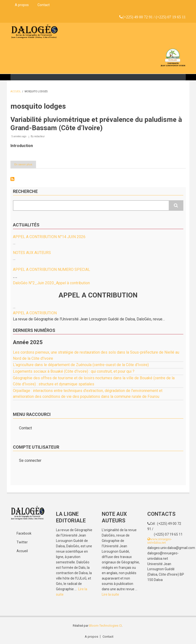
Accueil (16, 91)
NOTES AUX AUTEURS (32, 253)
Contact (44, 5)
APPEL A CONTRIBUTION (35, 313)
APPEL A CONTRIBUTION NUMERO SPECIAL (51, 269)
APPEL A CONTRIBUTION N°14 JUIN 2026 (49, 237)
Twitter (22, 542)
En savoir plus (25, 165)
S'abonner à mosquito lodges (12, 179)
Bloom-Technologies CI (105, 626)
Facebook (24, 533)
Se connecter (30, 460)
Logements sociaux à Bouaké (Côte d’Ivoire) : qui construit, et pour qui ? (74, 371)
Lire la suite (110, 594)
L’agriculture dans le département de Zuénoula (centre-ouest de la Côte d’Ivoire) (81, 365)
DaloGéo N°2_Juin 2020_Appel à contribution (51, 283)
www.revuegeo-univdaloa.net (160, 541)
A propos (22, 5)
